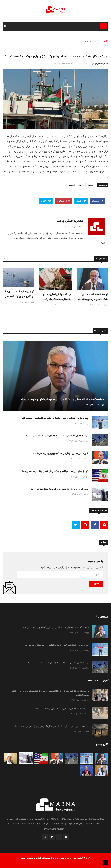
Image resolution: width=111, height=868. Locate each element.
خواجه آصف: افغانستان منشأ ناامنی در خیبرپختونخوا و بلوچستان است (93, 299)
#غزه (81, 185)
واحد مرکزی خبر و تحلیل (73, 227)
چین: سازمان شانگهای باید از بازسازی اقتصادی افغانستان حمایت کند (55, 418)
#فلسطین (91, 185)
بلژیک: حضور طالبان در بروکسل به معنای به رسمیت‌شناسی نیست (57, 436)
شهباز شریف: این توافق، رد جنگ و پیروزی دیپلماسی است (61, 453)
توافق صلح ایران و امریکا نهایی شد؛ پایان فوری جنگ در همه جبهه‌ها (55, 471)
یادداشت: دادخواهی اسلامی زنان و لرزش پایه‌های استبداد (62, 709)
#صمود (72, 185)
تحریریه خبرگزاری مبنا (100, 64)
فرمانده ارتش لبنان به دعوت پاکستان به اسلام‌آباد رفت (56, 297)
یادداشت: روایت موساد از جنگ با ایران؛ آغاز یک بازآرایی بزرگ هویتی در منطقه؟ (52, 726)
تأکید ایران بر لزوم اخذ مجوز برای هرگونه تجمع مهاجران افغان (58, 489)
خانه (106, 41)
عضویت (96, 584)
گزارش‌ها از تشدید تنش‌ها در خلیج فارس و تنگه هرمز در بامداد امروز (20, 296)
